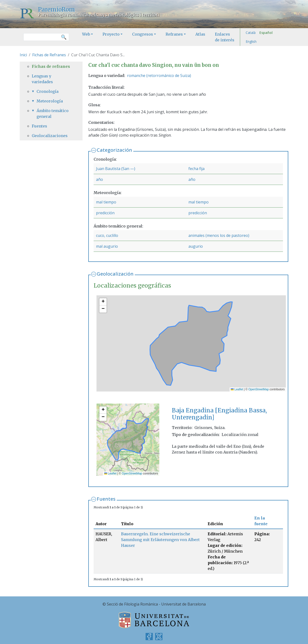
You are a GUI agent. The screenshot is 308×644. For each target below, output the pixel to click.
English (251, 41)
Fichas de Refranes (49, 55)
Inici (23, 55)
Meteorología (50, 101)
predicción (105, 213)
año (99, 179)
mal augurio (107, 246)
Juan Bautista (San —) (116, 169)
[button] (103, 302)
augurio (196, 246)
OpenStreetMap (259, 389)
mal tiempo (106, 202)
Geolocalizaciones (50, 136)
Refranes (174, 34)
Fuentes (106, 499)
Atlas (200, 34)
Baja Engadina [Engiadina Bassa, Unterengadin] (219, 414)
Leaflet (237, 389)
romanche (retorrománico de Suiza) (159, 76)
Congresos (143, 34)
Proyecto (111, 34)
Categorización (114, 150)
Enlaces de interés (225, 37)
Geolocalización (115, 274)
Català (251, 33)
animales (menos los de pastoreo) (219, 235)
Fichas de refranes (51, 66)
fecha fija (196, 169)
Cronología (48, 91)
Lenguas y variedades (42, 79)
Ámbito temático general (53, 114)
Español (266, 33)
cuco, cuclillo (107, 235)
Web (86, 34)
